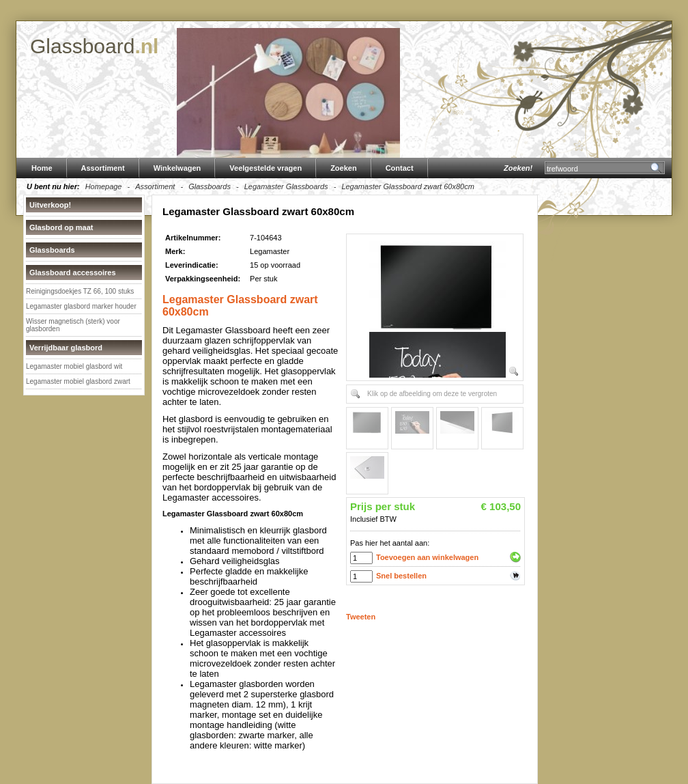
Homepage (104, 186)
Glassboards (210, 186)
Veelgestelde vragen (266, 168)
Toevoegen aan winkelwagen (427, 557)
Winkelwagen (177, 168)
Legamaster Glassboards (286, 186)
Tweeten (361, 617)
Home (42, 168)
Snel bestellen (401, 576)
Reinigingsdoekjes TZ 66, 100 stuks (80, 291)
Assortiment (103, 168)
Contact (400, 168)
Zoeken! (518, 168)
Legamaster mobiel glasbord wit (74, 366)
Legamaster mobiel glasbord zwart (78, 381)
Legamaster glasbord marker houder (81, 306)
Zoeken (344, 168)
